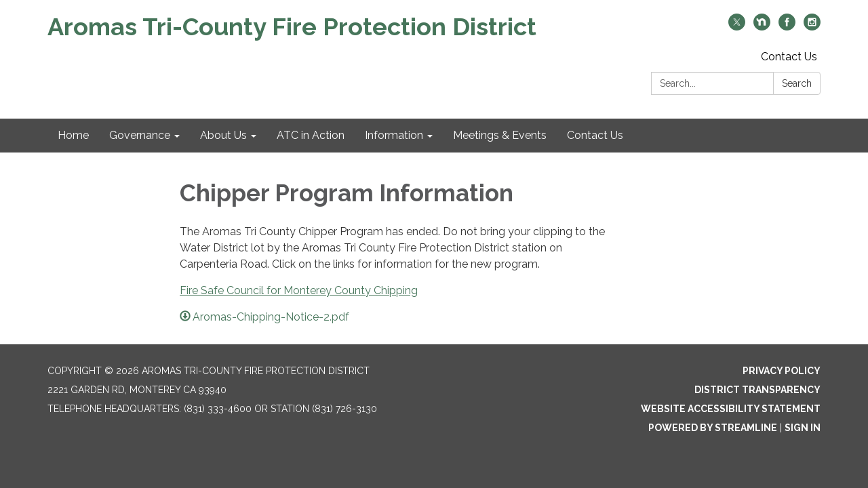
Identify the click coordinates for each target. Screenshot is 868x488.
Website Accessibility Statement (731, 409)
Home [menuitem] (73, 135)
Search (797, 83)
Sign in (803, 428)
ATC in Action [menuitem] (311, 135)
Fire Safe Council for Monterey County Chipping (299, 290)
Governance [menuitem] (140, 135)
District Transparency (757, 390)
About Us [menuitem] (223, 135)
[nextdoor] (762, 27)
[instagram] (812, 27)
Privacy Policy (782, 371)
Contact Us (789, 57)
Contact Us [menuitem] (595, 135)
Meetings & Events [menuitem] (500, 135)
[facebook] (787, 27)
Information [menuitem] (394, 135)
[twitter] (737, 27)
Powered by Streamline (713, 428)
